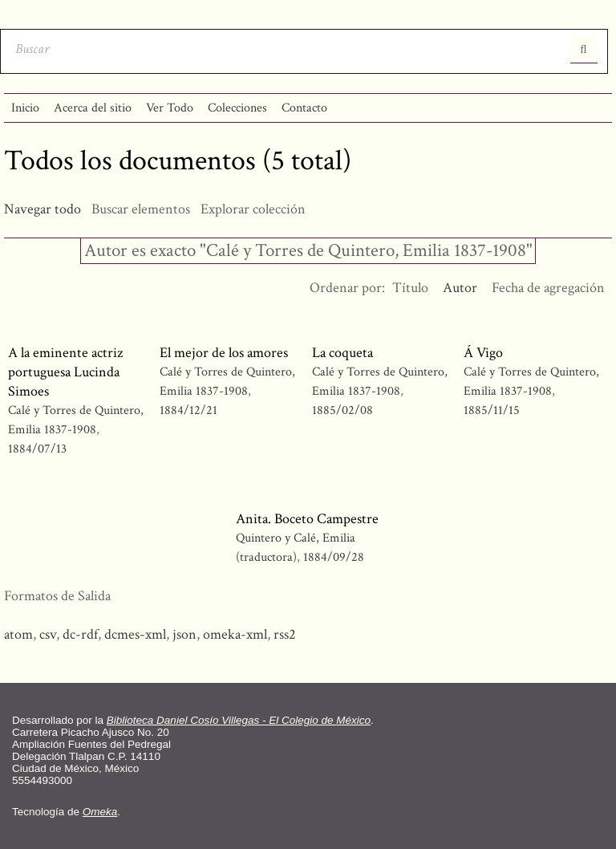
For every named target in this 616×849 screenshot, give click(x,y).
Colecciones (237, 108)
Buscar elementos (141, 209)
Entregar (584, 49)
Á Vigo (483, 353)
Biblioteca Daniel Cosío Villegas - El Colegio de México (239, 720)
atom (18, 634)
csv (48, 634)
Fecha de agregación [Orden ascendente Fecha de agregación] (548, 288)
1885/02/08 (342, 410)
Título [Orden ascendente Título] (410, 288)
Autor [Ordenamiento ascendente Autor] (460, 288)
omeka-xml (235, 634)
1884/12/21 (188, 410)
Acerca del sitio (93, 108)
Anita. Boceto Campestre (307, 519)
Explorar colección (253, 209)
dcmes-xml (135, 634)
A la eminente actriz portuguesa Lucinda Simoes (65, 372)
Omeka (100, 812)
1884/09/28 (334, 557)
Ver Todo (170, 108)
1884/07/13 (37, 449)
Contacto (304, 108)
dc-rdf (80, 634)
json (184, 634)
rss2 (285, 634)
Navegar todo (43, 209)
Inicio (25, 108)
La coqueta (342, 353)
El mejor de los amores (224, 353)
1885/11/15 (492, 410)
